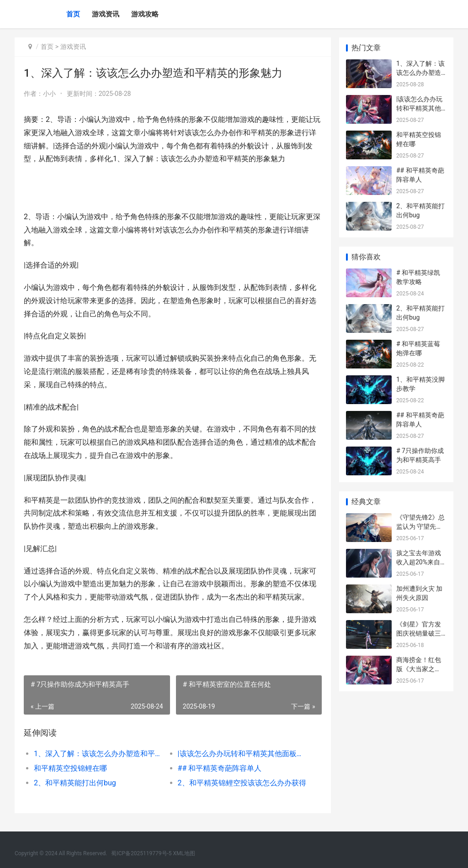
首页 (73, 14)
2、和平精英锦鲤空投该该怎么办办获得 (241, 783)
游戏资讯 (106, 14)
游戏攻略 (145, 14)
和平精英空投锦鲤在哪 (70, 768)
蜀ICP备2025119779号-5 (141, 853)
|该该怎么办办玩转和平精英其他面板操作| (241, 754)
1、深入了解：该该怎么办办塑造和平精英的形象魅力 (98, 754)
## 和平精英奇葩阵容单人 (219, 768)
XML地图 (184, 853)
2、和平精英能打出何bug (75, 783)
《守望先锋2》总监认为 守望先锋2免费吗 (421, 526)
